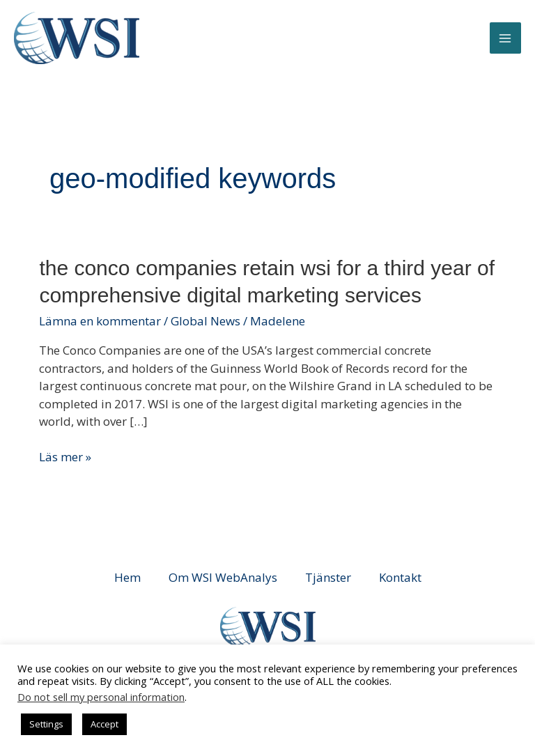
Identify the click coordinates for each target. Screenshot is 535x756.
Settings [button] (46, 724)
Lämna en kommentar (100, 321)
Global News (206, 321)
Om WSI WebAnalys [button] (223, 577)
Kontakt (400, 577)
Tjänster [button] (328, 577)
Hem (127, 577)
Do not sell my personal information (101, 697)
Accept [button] (104, 724)
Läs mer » (65, 457)
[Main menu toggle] (506, 38)
